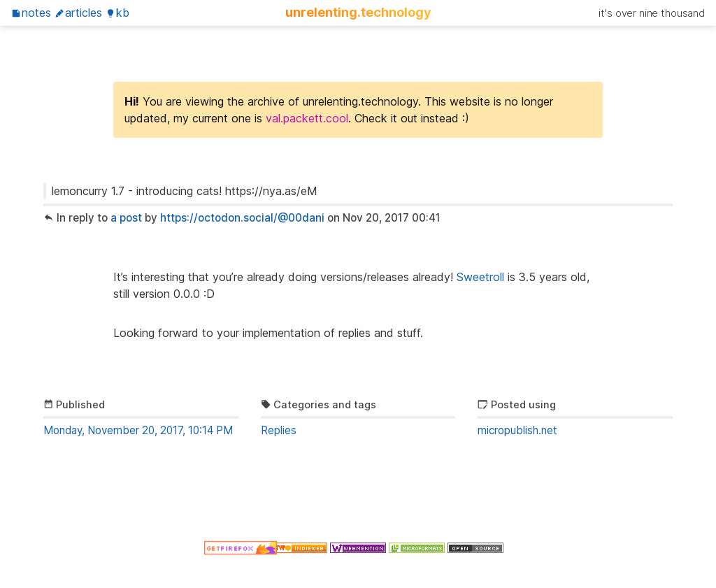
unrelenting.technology (358, 12)
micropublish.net (517, 430)
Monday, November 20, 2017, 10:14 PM (138, 430)
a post (126, 218)
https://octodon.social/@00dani (242, 218)
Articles (78, 13)
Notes (31, 13)
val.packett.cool (307, 118)
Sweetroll (480, 277)
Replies (279, 430)
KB (117, 13)
